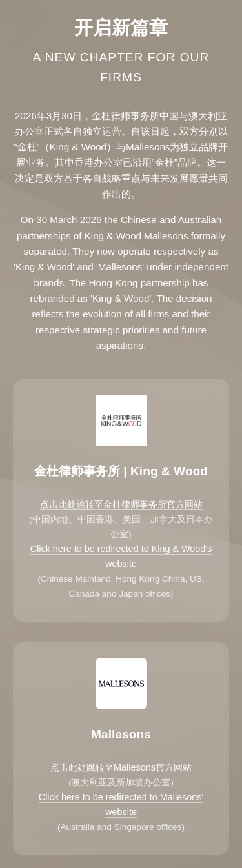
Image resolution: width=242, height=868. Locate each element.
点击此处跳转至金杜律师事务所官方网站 (121, 504)
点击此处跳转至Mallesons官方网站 (121, 767)
